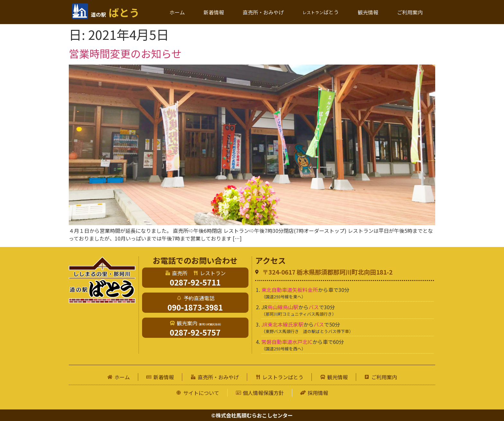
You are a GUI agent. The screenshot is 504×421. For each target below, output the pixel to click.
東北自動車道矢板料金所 (290, 290)
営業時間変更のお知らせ (125, 53)
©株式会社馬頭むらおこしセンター (252, 415)
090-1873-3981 (195, 307)
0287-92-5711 (195, 282)
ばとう (115, 12)
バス (314, 307)
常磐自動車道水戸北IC (287, 342)
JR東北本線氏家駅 (282, 324)
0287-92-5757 (195, 332)
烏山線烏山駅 (283, 307)
